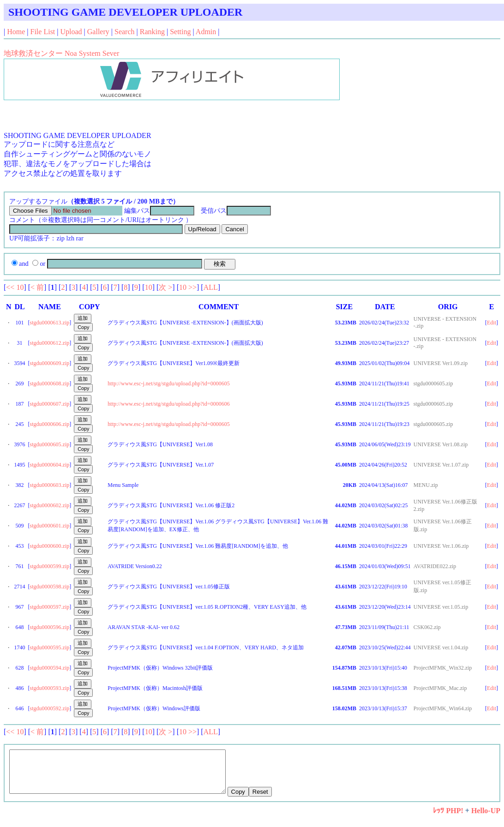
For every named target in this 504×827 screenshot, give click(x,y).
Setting (180, 32)
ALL (211, 287)
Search (125, 32)
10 (149, 287)
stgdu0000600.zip (50, 546)
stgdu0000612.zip (50, 343)
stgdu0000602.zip (50, 505)
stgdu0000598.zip (50, 587)
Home (16, 32)
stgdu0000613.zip (50, 323)
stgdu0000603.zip (50, 485)
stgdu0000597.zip (50, 607)
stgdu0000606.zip (50, 424)
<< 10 (15, 287)
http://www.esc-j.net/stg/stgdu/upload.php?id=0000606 (168, 404)
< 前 (37, 287)
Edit (492, 323)
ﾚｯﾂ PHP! (448, 819)
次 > (165, 287)
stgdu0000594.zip (50, 668)
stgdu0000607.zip (50, 404)
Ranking (152, 32)
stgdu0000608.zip (50, 384)
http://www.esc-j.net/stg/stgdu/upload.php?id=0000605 (168, 384)
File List (43, 32)
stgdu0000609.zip (50, 363)
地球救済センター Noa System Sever (61, 53)
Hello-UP (486, 819)
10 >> (188, 287)
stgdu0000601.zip (50, 526)
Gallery (98, 32)
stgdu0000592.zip (50, 708)
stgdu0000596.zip (50, 627)
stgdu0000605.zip (50, 444)
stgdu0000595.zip (50, 647)
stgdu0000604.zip (50, 465)
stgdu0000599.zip (50, 566)
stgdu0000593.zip (50, 688)
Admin (206, 32)
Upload (71, 32)
